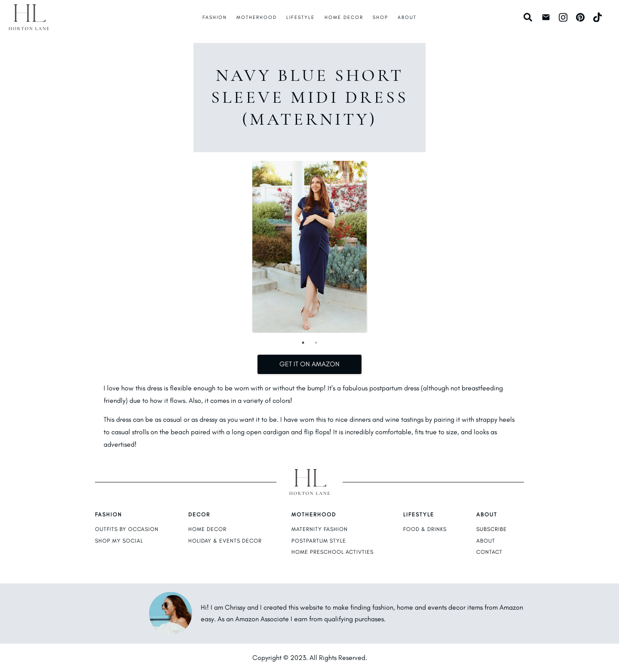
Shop (380, 17)
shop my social (119, 541)
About (407, 17)
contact (489, 552)
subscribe (492, 529)
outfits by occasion (127, 529)
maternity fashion (320, 529)
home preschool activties (332, 552)
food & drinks (425, 529)
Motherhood (257, 17)
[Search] (529, 17)
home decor (207, 529)
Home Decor (344, 17)
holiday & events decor (225, 541)
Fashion (215, 17)
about (486, 541)
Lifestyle (300, 17)
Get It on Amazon (309, 364)
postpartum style (319, 541)
